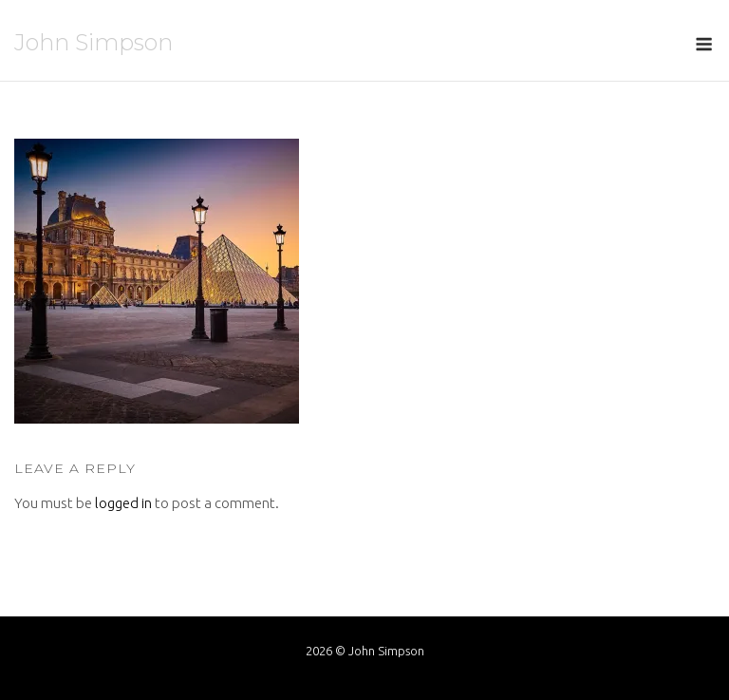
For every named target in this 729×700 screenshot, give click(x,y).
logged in (123, 503)
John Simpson (93, 42)
